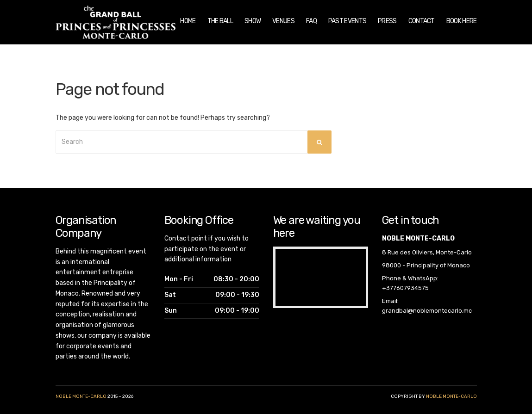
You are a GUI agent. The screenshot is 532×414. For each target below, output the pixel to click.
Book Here (462, 21)
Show (253, 21)
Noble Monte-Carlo (81, 396)
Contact (422, 21)
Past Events (347, 21)
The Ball (220, 21)
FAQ (311, 21)
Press (387, 21)
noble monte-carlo (451, 396)
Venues (283, 21)
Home (188, 21)
